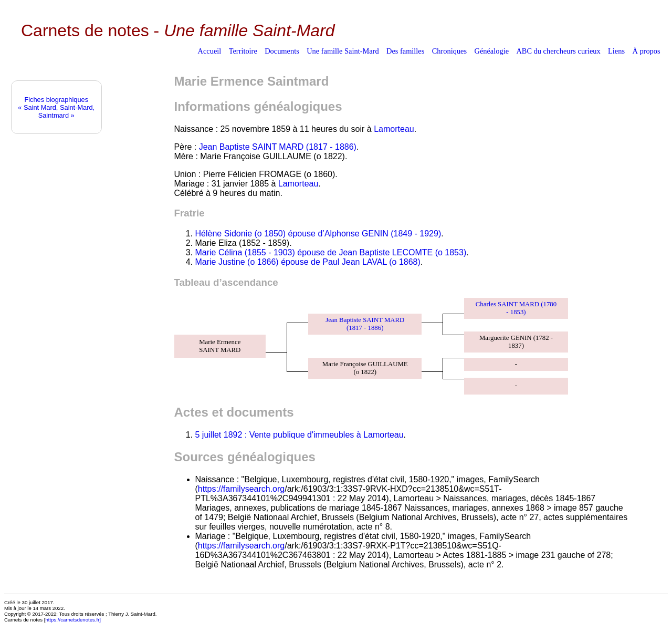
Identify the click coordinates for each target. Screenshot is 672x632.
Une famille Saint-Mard (343, 51)
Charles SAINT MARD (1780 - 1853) (516, 308)
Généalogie (492, 51)
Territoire (243, 51)
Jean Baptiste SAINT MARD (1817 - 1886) (278, 147)
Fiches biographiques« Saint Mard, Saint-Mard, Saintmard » (56, 107)
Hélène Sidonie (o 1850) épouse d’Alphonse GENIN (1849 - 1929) (318, 234)
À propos (646, 51)
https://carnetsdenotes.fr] (73, 620)
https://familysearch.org (241, 489)
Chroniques (449, 51)
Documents (282, 51)
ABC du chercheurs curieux (558, 51)
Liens (616, 51)
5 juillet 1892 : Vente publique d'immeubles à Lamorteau (300, 435)
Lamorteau (394, 129)
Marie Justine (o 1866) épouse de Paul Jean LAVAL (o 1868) (308, 262)
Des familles (405, 51)
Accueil (210, 51)
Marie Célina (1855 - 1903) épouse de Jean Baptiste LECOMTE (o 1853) (331, 252)
